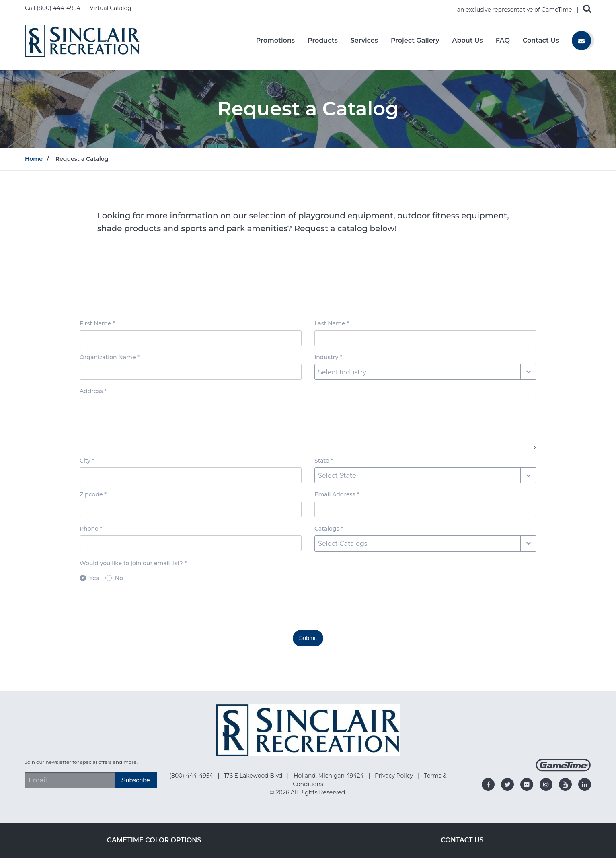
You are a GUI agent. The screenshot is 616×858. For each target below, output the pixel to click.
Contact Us (541, 41)
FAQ (503, 41)
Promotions (275, 41)
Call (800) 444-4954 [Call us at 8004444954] (53, 8)
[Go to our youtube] (565, 784)
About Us (468, 41)
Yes (94, 578)
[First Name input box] (191, 338)
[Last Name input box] (425, 338)
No (119, 578)
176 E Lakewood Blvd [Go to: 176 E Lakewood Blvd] (254, 776)
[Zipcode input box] (191, 509)
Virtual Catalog (111, 8)
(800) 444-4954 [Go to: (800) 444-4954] (192, 776)
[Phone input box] (191, 543)
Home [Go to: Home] (34, 159)
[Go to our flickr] (527, 784)
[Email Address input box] (425, 509)
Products (323, 41)
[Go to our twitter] (507, 784)
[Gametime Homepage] (563, 769)
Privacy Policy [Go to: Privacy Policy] (395, 776)
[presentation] (141, 608)
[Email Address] (70, 780)
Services (364, 41)
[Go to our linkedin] (585, 784)
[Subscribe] (136, 780)
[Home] (82, 40)
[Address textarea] (308, 424)
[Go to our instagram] (546, 784)
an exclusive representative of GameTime (515, 10)
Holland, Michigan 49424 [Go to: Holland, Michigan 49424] (329, 776)
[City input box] (191, 475)
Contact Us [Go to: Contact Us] (462, 840)
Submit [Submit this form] (308, 638)
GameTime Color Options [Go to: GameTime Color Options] (154, 840)
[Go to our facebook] (488, 784)
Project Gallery (415, 41)
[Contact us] (581, 41)
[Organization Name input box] (191, 372)
